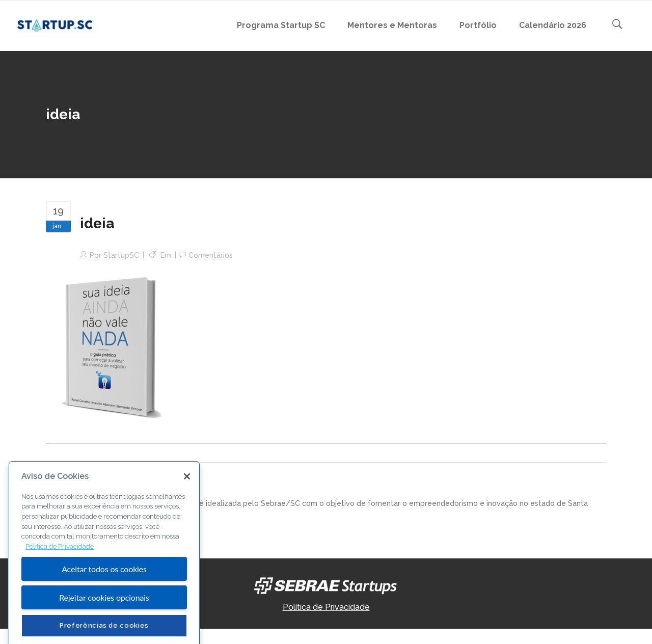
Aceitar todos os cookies (104, 614)
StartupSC (121, 255)
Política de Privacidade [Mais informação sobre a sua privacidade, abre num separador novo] (60, 592)
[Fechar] (187, 522)
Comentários (211, 255)
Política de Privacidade (326, 607)
